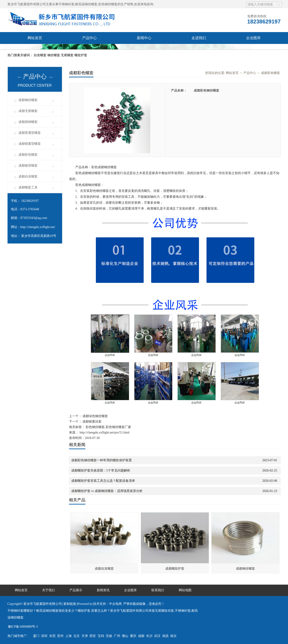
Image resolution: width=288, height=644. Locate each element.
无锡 (109, 636)
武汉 (157, 636)
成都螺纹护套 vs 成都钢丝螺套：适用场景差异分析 (107, 491)
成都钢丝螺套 (28, 100)
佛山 (125, 636)
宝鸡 (101, 636)
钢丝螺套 (54, 55)
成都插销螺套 (28, 122)
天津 (85, 636)
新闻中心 (144, 38)
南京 (173, 636)
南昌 (166, 636)
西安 (93, 636)
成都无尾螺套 (28, 111)
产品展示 (76, 590)
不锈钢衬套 (66, 4)
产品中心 (89, 38)
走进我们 (199, 38)
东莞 (52, 636)
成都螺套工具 (28, 187)
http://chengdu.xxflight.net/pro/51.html (105, 432)
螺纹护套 (81, 55)
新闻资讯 (103, 590)
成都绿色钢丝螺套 (95, 416)
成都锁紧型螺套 (30, 144)
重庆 (133, 636)
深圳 (44, 636)
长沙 (149, 636)
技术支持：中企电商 (107, 604)
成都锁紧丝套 (92, 422)
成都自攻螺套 (28, 176)
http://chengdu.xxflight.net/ (38, 227)
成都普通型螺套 (30, 133)
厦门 (36, 636)
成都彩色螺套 (28, 155)
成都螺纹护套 (175, 569)
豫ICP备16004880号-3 (23, 627)
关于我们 (48, 590)
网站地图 (185, 590)
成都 (141, 636)
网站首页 (35, 38)
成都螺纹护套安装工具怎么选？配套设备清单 (103, 481)
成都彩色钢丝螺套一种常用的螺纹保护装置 (102, 460)
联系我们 (35, 50)
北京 (76, 636)
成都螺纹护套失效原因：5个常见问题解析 (101, 470)
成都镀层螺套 (28, 166)
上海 (69, 636)
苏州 (60, 636)
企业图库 (253, 38)
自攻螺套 (41, 55)
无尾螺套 (68, 55)
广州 (117, 636)
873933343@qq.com (34, 218)
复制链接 (70, 604)
